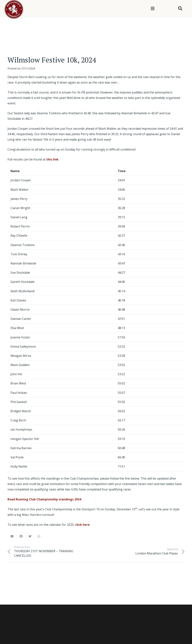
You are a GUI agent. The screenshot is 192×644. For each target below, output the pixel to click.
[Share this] (21, 536)
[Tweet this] (30, 536)
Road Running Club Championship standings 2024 (44, 499)
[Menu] (153, 8)
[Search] (180, 9)
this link (52, 159)
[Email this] (12, 536)
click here (82, 525)
